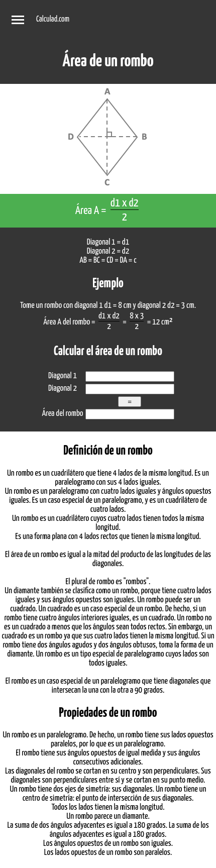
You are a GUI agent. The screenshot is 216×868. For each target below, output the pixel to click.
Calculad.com (53, 19)
